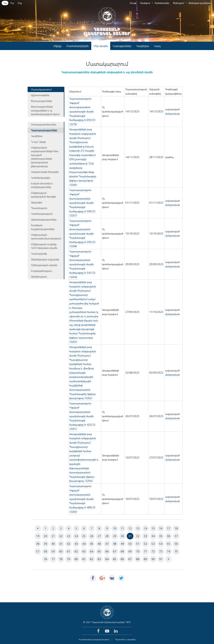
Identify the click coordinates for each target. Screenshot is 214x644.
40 (53, 544)
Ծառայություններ (41, 101)
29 (115, 536)
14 (145, 528)
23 (69, 536)
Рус (12, 3)
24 (76, 536)
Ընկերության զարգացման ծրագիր (43, 195)
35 (161, 536)
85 (115, 559)
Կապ (157, 46)
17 (169, 528)
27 (99, 536)
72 (153, 551)
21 (53, 536)
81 (84, 559)
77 (53, 559)
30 (122, 536)
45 (92, 544)
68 (122, 551)
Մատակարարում (41, 89)
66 (107, 551)
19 (38, 536)
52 (145, 544)
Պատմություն (39, 208)
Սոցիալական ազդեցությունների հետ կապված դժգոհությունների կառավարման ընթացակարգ (45, 157)
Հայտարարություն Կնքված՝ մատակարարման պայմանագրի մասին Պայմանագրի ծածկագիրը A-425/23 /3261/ (82, 416)
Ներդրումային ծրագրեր (45, 172)
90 (153, 559)
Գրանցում (145, 3)
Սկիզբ (57, 46)
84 (107, 559)
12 (130, 528)
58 (45, 551)
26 (92, 536)
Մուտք (133, 3)
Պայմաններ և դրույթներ (125, 639)
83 (99, 559)
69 (130, 551)
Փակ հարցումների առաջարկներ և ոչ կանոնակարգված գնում (45, 110)
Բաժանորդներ (162, 3)
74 (169, 551)
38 (38, 544)
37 (176, 536)
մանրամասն (172, 114)
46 (99, 544)
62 (76, 551)
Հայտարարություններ (44, 130)
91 (161, 559)
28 (107, 536)
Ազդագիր (37, 202)
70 (138, 551)
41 (61, 544)
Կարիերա (143, 46)
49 (122, 544)
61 (69, 551)
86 (122, 559)
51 (138, 544)
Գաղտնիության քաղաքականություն (94, 639)
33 (145, 536)
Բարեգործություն (41, 271)
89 (145, 559)
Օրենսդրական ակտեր (44, 265)
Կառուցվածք (39, 254)
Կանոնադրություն (42, 214)
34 (153, 536)
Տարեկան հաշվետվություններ (43, 227)
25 (84, 536)
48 (115, 544)
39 (45, 544)
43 (76, 544)
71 (145, 551)
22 (61, 536)
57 (38, 551)
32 (138, 536)
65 (99, 551)
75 (176, 551)
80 (76, 559)
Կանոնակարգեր (41, 178)
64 (92, 551)
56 (176, 544)
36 (169, 536)
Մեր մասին (101, 46)
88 (138, 559)
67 (115, 551)
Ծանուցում (178, 3)
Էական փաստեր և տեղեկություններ (42, 185)
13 (138, 528)
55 (169, 544)
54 (161, 544)
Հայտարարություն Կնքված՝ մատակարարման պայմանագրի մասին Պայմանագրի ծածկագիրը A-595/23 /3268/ (82, 234)
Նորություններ (122, 46)
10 (115, 528)
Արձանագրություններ (44, 220)
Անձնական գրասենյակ (200, 3)
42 (69, 544)
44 (84, 544)
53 (153, 544)
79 (69, 559)
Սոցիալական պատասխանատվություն (46, 237)
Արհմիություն (39, 277)
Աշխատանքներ (40, 95)
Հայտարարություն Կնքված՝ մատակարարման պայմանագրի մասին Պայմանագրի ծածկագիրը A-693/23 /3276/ (82, 111)
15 (153, 528)
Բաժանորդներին (78, 46)
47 (107, 544)
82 (92, 559)
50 (130, 544)
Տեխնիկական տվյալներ (45, 259)
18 (176, 528)
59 (53, 551)
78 (61, 559)
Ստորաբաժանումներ (44, 124)
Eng (20, 3)
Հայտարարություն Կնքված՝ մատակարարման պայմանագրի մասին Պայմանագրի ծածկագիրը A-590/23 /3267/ (82, 203)
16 (161, 528)
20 (45, 536)
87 (130, 559)
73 (161, 551)
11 (122, 528)
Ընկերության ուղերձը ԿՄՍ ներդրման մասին (44, 246)
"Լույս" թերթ (38, 142)
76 (45, 559)
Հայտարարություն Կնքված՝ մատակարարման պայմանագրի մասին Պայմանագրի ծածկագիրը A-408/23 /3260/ (82, 499)
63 (84, 551)
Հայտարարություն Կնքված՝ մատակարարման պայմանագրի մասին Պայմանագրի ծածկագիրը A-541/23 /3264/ (82, 264)
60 (61, 551)
